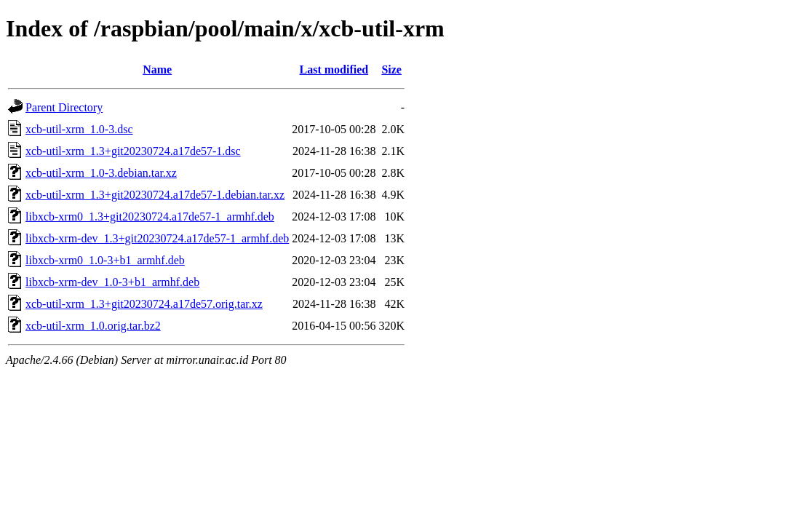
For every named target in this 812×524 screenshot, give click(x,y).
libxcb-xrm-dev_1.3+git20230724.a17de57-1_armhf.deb (157, 238)
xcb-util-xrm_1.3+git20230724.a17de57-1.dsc (133, 151)
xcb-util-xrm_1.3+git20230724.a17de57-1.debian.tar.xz (155, 195)
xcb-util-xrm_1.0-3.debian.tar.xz (101, 173)
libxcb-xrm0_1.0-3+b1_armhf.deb (105, 260)
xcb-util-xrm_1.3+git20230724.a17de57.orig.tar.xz (144, 304)
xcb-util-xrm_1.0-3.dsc (79, 129)
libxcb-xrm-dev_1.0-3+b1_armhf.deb (112, 282)
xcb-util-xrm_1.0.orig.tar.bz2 (93, 326)
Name (157, 70)
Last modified (334, 70)
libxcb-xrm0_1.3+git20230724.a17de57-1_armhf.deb (150, 217)
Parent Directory (64, 107)
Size (391, 70)
